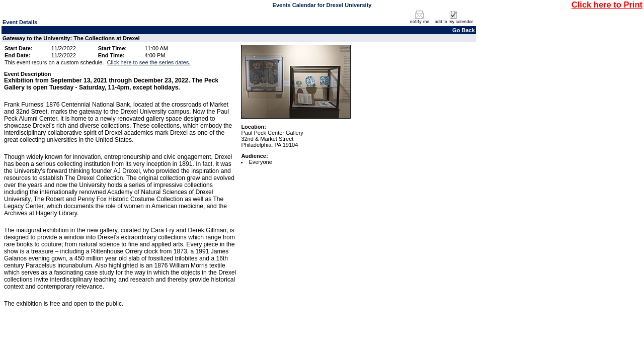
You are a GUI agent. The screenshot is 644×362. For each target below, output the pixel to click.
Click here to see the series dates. (149, 62)
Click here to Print (607, 5)
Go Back (464, 30)
